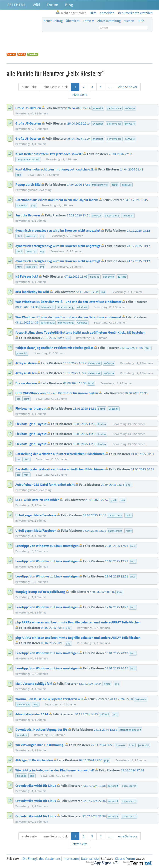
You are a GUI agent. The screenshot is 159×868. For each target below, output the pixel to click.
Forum (52, 5)
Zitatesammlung (109, 21)
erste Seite (29, 87)
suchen (129, 21)
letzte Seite (79, 95)
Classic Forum (125, 859)
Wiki (36, 5)
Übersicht (73, 21)
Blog (69, 5)
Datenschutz (90, 859)
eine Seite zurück (56, 87)
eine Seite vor (128, 87)
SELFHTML (17, 5)
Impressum (71, 859)
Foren (87, 21)
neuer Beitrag (53, 21)
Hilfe (141, 21)
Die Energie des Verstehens (42, 859)
